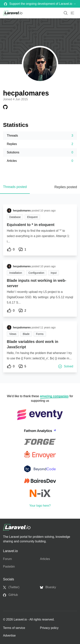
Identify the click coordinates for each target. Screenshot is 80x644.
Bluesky (48, 587)
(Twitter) (11, 587)
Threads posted (15, 187)
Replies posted (66, 187)
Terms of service (14, 628)
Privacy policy (49, 628)
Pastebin (9, 567)
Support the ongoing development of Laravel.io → (40, 4)
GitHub (10, 595)
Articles (45, 559)
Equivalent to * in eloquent (31, 225)
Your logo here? (40, 506)
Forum (7, 559)
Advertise (9, 635)
